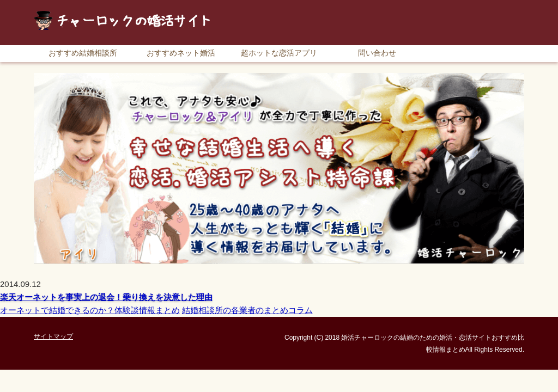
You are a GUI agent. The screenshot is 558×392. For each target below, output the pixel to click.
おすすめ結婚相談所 (83, 53)
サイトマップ (500, 5)
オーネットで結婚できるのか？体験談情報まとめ (90, 310)
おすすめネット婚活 (181, 53)
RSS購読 (448, 5)
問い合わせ (377, 53)
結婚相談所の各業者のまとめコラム (247, 310)
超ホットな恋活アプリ (279, 53)
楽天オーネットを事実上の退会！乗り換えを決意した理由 (106, 297)
